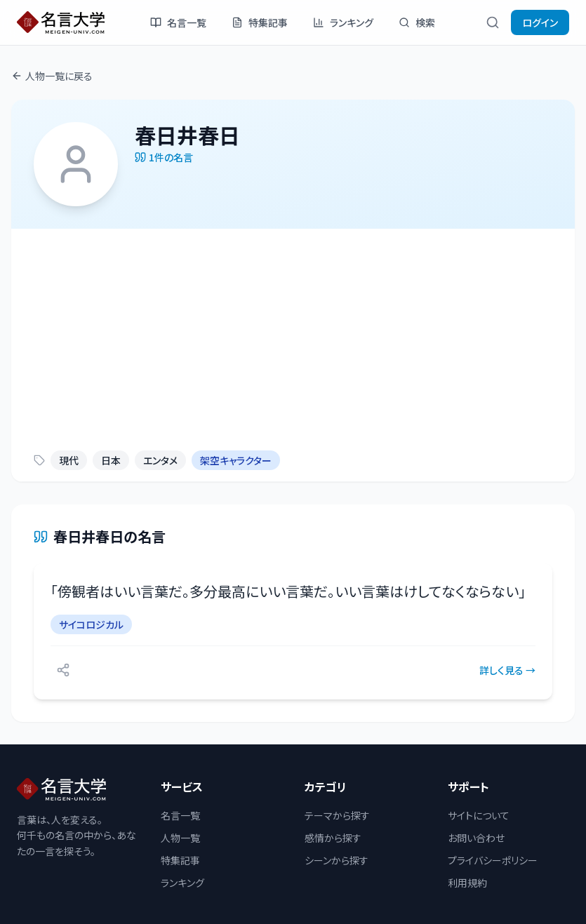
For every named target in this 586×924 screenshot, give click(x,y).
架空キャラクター (236, 460)
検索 (417, 22)
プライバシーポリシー (493, 860)
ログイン (540, 22)
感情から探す (333, 838)
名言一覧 (178, 22)
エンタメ (160, 460)
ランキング (343, 22)
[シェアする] (63, 670)
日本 (111, 460)
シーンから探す (337, 860)
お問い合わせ (476, 838)
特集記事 (260, 22)
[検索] (493, 22)
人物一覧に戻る (52, 76)
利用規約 (467, 883)
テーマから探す (337, 815)
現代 (69, 460)
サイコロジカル (91, 624)
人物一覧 (180, 838)
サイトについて (479, 815)
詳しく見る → (507, 670)
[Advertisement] (293, 334)
